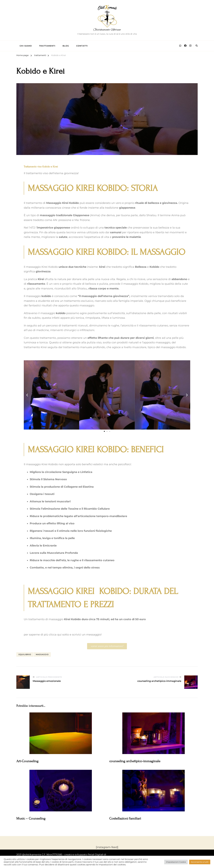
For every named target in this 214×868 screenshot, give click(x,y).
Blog (66, 46)
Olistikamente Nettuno (107, 30)
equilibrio (25, 654)
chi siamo (26, 46)
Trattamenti (47, 46)
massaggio (42, 654)
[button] (27, 395)
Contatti (82, 46)
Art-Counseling (27, 761)
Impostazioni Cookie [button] (176, 862)
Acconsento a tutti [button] (200, 862)
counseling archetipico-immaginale (135, 761)
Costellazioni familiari (125, 818)
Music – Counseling (31, 818)
